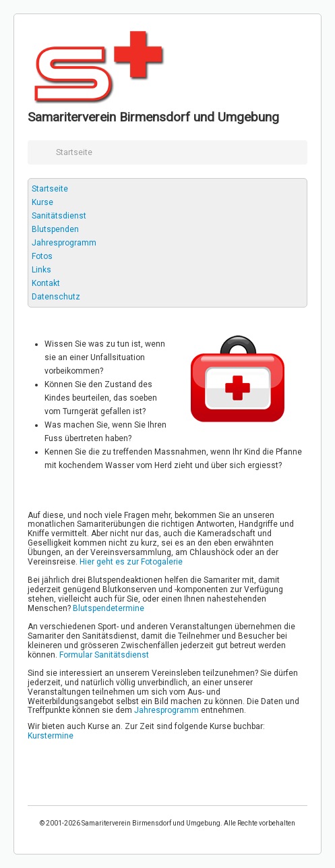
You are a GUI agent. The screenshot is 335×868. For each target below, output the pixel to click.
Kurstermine (51, 736)
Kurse (42, 202)
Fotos (42, 256)
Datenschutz (56, 297)
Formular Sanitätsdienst (104, 655)
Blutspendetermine (109, 608)
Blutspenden (55, 229)
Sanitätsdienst (59, 216)
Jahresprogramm (64, 243)
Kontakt (46, 283)
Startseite (50, 189)
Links (41, 270)
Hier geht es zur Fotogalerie (131, 562)
